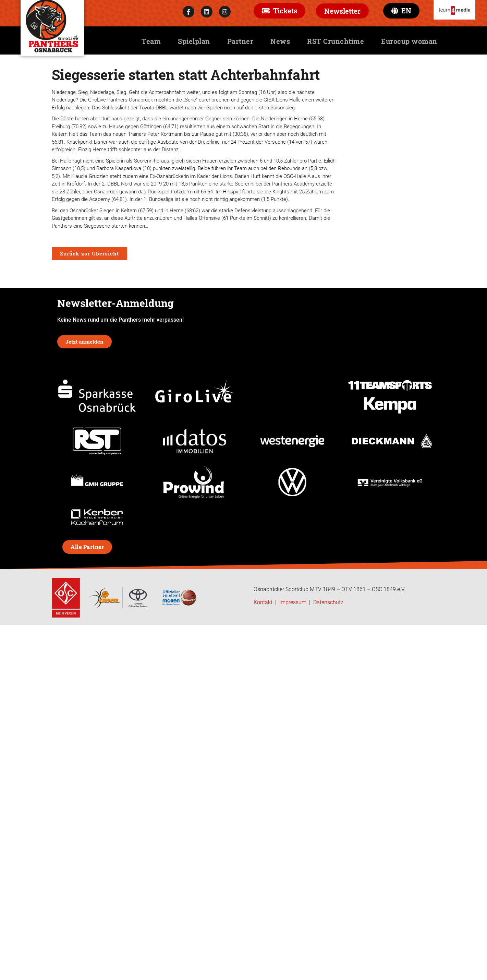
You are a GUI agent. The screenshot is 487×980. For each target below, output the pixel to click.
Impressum (293, 602)
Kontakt (263, 602)
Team (151, 41)
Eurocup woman (409, 41)
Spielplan (194, 41)
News (280, 41)
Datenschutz (328, 602)
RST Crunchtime (336, 41)
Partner (240, 41)
